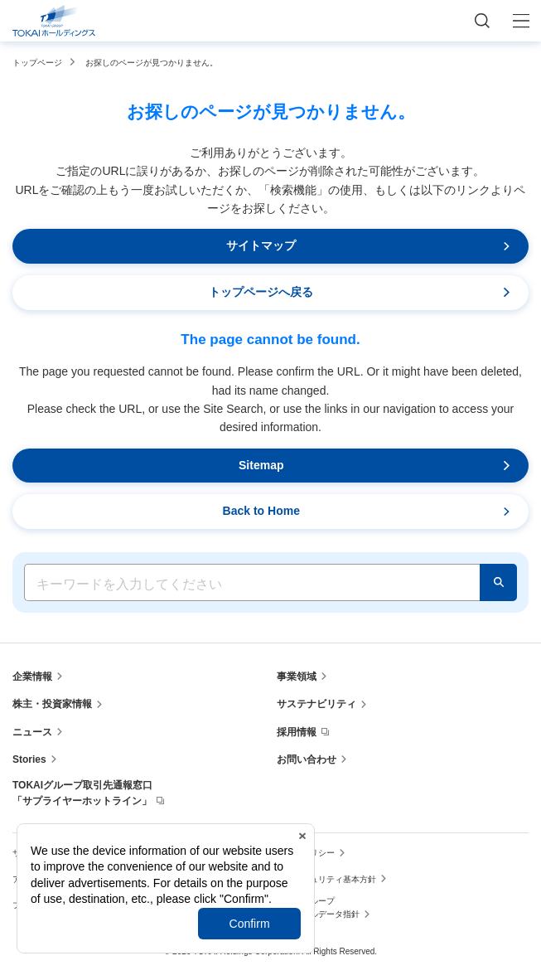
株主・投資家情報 (52, 704)
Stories (29, 759)
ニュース (32, 732)
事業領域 (297, 677)
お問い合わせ (307, 759)
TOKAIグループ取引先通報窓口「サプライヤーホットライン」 (82, 793)
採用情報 (297, 732)
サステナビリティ (316, 704)
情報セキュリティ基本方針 (326, 879)
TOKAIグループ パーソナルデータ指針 (318, 907)
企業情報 (32, 677)
